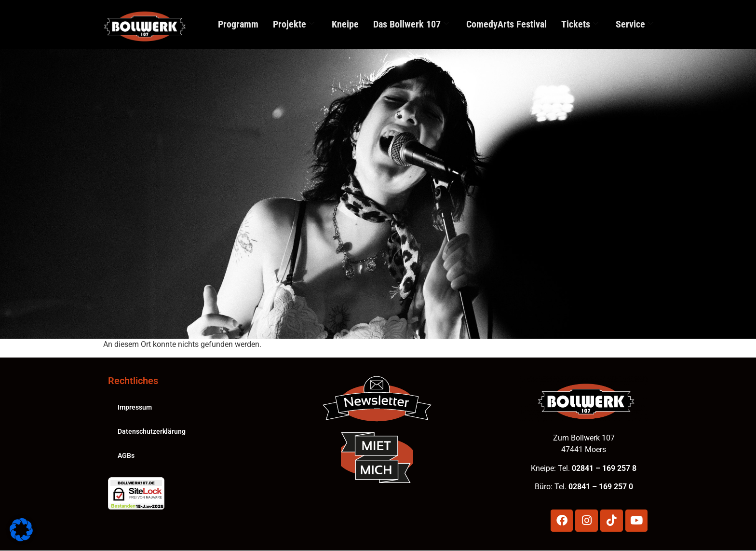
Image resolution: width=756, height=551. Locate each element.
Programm (238, 24)
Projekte (294, 24)
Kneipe (345, 24)
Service (634, 24)
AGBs (126, 455)
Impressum (135, 406)
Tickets (580, 24)
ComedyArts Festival (506, 24)
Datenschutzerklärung (152, 430)
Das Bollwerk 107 (411, 24)
